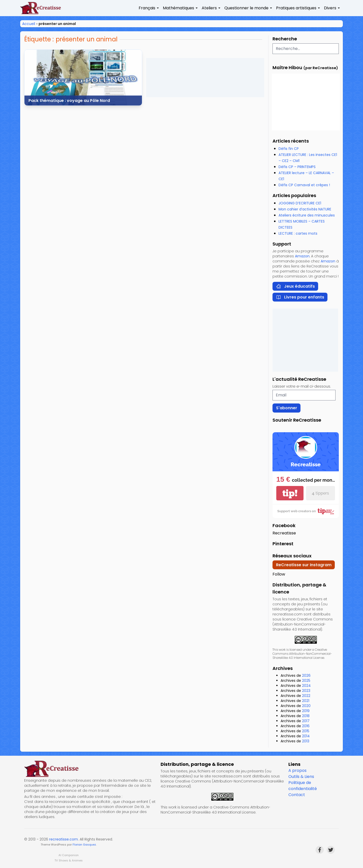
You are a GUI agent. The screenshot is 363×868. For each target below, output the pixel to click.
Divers (330, 8)
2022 (306, 696)
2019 (306, 711)
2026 (306, 675)
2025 (306, 681)
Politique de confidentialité (303, 786)
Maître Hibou (287, 67)
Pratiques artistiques (296, 8)
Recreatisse (284, 533)
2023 (306, 691)
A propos (297, 770)
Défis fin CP (289, 149)
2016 (306, 726)
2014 (306, 736)
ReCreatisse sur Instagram (304, 565)
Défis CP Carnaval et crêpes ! (304, 185)
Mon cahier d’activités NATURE (305, 209)
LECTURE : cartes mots (298, 233)
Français (147, 8)
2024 (306, 686)
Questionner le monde (246, 8)
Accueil (29, 24)
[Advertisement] (205, 78)
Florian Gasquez (84, 845)
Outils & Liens (301, 777)
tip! (290, 493)
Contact (297, 795)
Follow (279, 574)
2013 (306, 741)
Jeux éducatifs (295, 286)
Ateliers (209, 8)
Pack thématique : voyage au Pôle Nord (69, 101)
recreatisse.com (64, 839)
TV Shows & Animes (69, 860)
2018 (306, 716)
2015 (306, 731)
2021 (306, 701)
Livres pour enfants (300, 297)
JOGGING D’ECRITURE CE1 (300, 203)
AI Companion (69, 855)
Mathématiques (178, 8)
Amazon (302, 256)
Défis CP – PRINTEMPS (297, 167)
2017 (306, 721)
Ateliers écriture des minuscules (307, 215)
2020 (306, 706)
